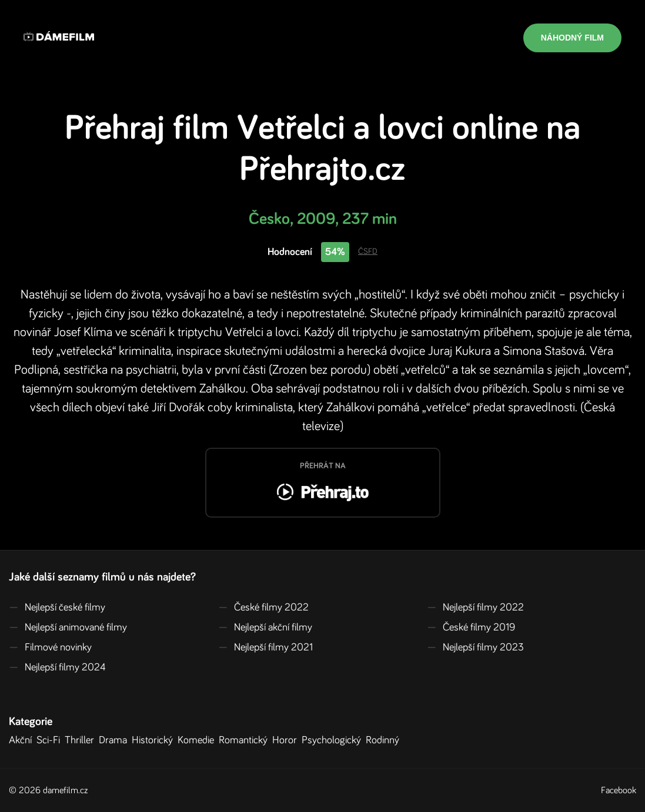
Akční (23, 740)
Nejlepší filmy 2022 (475, 608)
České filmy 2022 (263, 608)
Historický (155, 740)
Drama (115, 740)
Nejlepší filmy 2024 (57, 667)
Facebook (619, 790)
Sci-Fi (51, 740)
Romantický (245, 740)
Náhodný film (572, 38)
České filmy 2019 (471, 628)
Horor (287, 740)
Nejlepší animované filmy (68, 628)
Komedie (198, 740)
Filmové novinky (50, 647)
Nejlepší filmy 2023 (475, 647)
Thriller (82, 740)
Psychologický (334, 740)
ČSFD (368, 251)
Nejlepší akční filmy (265, 628)
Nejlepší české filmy (57, 608)
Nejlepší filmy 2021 (265, 647)
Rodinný (385, 740)
